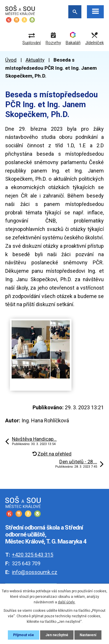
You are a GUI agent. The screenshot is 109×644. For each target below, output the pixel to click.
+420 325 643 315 (33, 555)
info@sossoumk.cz (35, 572)
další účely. (67, 602)
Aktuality (35, 60)
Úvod (11, 60)
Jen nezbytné (57, 635)
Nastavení (88, 635)
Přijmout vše (24, 635)
